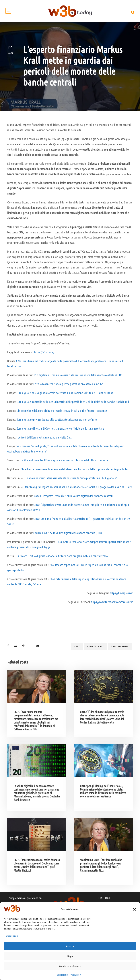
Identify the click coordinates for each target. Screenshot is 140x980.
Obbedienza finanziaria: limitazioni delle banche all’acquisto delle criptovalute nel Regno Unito (74, 471)
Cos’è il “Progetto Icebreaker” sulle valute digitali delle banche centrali (73, 497)
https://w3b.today (44, 354)
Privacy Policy (76, 975)
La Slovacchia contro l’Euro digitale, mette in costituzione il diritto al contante (64, 462)
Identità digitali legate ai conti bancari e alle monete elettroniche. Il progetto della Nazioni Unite (78, 489)
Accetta (70, 946)
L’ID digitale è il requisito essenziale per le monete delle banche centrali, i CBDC (78, 377)
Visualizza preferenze (70, 966)
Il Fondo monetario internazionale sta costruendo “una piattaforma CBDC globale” (70, 480)
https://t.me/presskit (121, 595)
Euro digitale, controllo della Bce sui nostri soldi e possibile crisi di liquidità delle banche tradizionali (73, 403)
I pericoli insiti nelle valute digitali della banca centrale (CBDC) (68, 535)
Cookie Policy (63, 975)
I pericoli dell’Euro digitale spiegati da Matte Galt (44, 439)
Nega (70, 956)
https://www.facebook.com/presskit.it (112, 604)
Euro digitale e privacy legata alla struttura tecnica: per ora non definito (57, 421)
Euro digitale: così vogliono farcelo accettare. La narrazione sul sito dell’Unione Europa (65, 394)
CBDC (77, 648)
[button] (135, 909)
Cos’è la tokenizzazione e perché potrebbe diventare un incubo (68, 386)
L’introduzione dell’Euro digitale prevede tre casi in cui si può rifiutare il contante (62, 412)
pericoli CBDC (96, 648)
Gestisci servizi (12, 936)
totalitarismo (120, 648)
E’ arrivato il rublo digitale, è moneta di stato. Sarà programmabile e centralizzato (62, 558)
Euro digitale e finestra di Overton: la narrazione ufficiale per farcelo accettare (60, 430)
